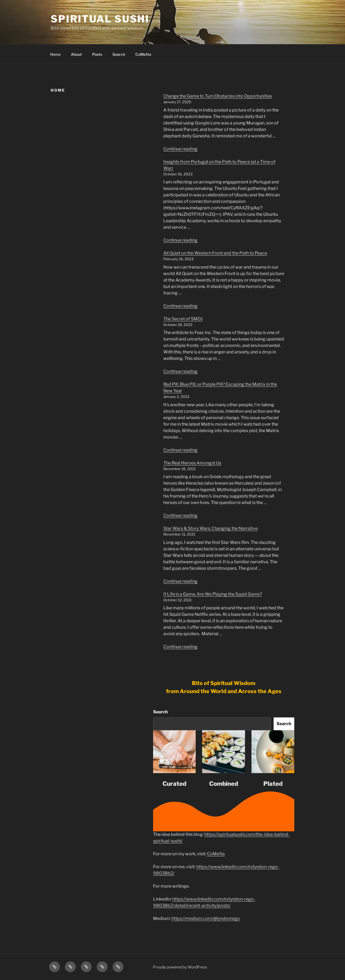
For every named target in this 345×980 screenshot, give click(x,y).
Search (119, 54)
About (76, 54)
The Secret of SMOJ (183, 319)
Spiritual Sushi (100, 19)
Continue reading (180, 149)
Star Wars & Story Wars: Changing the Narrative (211, 528)
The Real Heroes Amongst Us (192, 463)
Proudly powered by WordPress (180, 967)
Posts (97, 54)
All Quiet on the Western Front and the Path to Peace (215, 253)
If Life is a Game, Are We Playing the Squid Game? (213, 594)
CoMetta (143, 54)
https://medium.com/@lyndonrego (206, 918)
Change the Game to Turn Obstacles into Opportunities (218, 96)
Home (55, 54)
